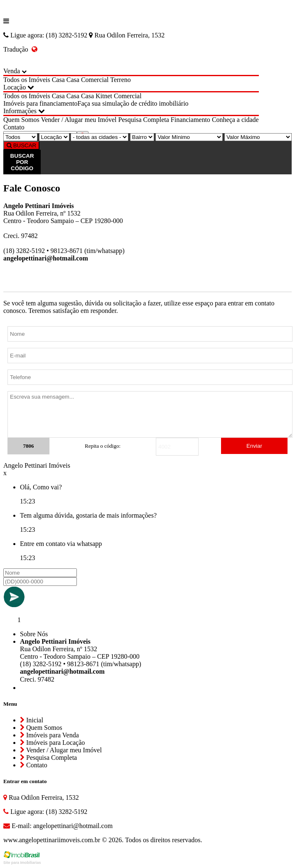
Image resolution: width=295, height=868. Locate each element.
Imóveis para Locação (52, 743)
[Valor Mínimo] (189, 137)
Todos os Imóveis (27, 80)
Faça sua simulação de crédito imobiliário (133, 103)
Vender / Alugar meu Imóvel (79, 120)
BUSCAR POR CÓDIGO (22, 162)
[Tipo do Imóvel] (20, 137)
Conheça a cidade (235, 120)
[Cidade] (100, 137)
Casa (58, 80)
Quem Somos (21, 120)
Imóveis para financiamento (41, 103)
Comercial (95, 80)
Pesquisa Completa (144, 120)
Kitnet (104, 96)
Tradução (20, 49)
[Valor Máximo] (258, 137)
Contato (14, 127)
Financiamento (191, 120)
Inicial (32, 720)
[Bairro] (142, 137)
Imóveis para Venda (49, 735)
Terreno (120, 80)
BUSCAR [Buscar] (21, 145)
